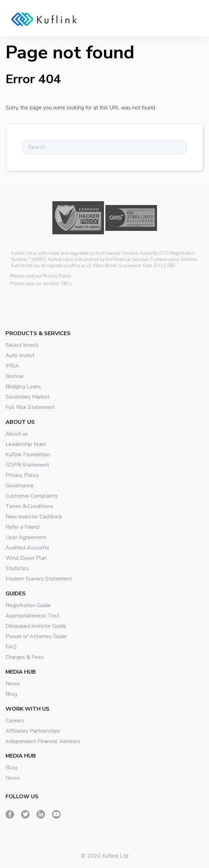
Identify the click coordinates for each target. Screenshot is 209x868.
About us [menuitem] (17, 434)
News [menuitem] (13, 684)
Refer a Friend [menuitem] (22, 527)
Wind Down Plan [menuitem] (26, 558)
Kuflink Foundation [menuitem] (28, 455)
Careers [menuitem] (15, 721)
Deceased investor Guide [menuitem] (36, 626)
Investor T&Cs (57, 284)
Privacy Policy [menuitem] (22, 475)
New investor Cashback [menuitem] (34, 517)
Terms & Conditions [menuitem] (29, 506)
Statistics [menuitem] (17, 568)
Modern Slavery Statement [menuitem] (39, 579)
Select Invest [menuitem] (22, 345)
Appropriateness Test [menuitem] (33, 616)
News (13, 778)
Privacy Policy (57, 276)
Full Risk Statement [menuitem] (30, 407)
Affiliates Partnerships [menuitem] (33, 731)
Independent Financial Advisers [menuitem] (43, 741)
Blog (11, 768)
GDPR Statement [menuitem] (27, 465)
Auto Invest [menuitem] (20, 355)
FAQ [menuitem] (11, 647)
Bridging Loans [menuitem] (23, 387)
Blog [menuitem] (11, 694)
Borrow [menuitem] (14, 376)
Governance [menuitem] (20, 486)
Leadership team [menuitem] (26, 444)
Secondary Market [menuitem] (28, 397)
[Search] (104, 147)
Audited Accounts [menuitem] (27, 548)
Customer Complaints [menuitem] (32, 496)
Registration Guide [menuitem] (28, 605)
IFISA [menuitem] (12, 366)
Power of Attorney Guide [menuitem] (36, 636)
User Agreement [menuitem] (26, 537)
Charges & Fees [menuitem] (25, 657)
